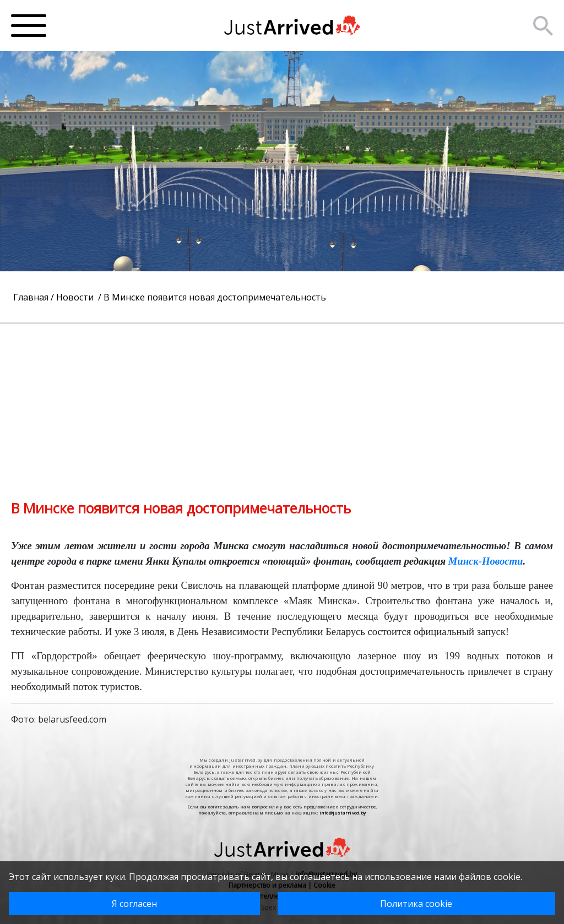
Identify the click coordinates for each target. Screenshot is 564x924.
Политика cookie (416, 904)
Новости (76, 297)
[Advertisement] (282, 401)
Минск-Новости (486, 561)
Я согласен (134, 904)
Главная (31, 297)
